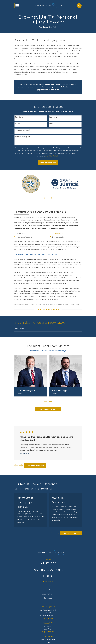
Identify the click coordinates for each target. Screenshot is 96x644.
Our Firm (48, 587)
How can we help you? (23, 137)
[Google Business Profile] (48, 577)
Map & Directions (48, 619)
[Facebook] (44, 577)
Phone (17, 124)
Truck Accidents (58, 233)
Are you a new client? (23, 130)
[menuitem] (48, 329)
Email (51, 124)
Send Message (48, 162)
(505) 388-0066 (48, 563)
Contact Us (48, 599)
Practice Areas (48, 591)
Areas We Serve (48, 595)
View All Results (71, 534)
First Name (19, 117)
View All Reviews (35, 466)
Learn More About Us (48, 410)
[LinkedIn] (52, 577)
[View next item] (50, 198)
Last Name (53, 117)
